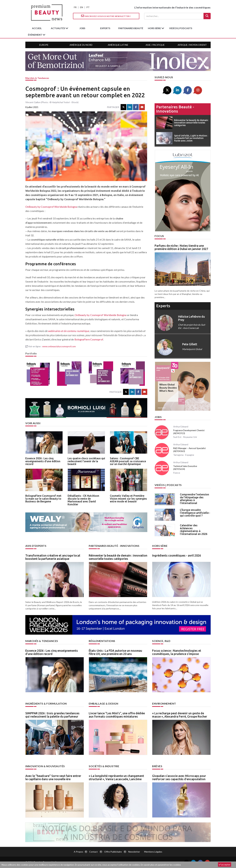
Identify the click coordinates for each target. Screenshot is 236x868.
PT (88, 7)
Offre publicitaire (113, 852)
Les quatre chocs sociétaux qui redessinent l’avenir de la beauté (86, 461)
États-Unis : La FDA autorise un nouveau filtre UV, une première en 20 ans (115, 652)
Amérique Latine (118, 45)
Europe (44, 45)
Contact (93, 852)
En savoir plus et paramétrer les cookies (161, 865)
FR (75, 7)
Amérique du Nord (81, 45)
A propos (79, 852)
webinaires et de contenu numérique (69, 331)
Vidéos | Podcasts (181, 28)
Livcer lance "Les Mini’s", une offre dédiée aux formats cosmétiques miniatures (117, 715)
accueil (37, 28)
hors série (155, 28)
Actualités (58, 28)
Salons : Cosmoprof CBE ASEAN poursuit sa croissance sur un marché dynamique (128, 461)
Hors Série (160, 546)
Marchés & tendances (37, 78)
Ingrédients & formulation (46, 703)
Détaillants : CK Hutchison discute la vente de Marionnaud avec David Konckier (83, 500)
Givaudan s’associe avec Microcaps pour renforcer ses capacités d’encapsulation (179, 777)
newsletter (134, 852)
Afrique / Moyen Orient (192, 45)
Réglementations (102, 641)
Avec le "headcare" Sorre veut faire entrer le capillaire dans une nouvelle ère (53, 777)
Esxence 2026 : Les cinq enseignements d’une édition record (43, 461)
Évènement (35, 35)
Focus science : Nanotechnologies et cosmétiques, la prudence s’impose (177, 652)
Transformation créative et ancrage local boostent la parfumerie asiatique (53, 557)
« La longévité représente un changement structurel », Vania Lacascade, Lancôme (116, 777)
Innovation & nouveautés (45, 766)
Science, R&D (161, 641)
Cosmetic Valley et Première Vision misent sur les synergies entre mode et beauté (128, 499)
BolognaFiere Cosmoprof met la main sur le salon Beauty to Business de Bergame (43, 499)
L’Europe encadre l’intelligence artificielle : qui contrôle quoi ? (195, 513)
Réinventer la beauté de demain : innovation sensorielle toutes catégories (118, 557)
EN (82, 7)
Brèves (157, 766)
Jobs (158, 417)
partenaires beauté (131, 28)
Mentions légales (153, 852)
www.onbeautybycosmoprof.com (59, 346)
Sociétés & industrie (104, 766)
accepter (225, 865)
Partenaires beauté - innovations (175, 109)
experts (105, 28)
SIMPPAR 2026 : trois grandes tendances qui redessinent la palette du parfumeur (52, 715)
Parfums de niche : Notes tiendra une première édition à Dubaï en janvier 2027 (181, 247)
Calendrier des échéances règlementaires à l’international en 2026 (194, 530)
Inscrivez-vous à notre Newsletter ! (106, 16)
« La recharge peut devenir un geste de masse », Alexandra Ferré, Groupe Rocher (180, 715)
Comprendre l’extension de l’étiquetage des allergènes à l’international (194, 499)
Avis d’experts (36, 546)
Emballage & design (103, 703)
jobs (82, 28)
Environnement (164, 703)
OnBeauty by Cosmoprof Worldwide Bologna (51, 207)
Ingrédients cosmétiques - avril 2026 (177, 555)
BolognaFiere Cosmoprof (89, 339)
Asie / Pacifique (155, 45)
